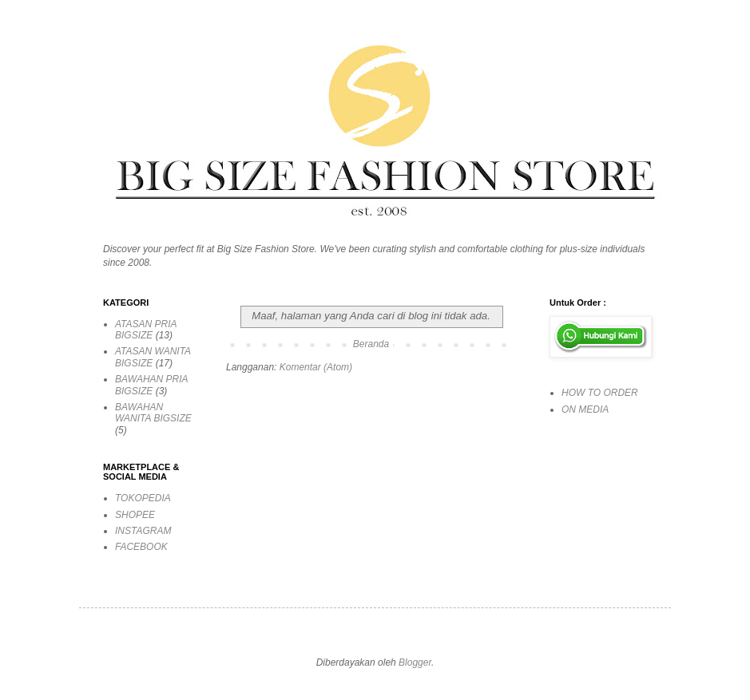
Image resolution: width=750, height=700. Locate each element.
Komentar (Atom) (316, 367)
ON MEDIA (585, 409)
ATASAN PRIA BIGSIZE (146, 330)
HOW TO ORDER (600, 393)
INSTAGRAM (143, 531)
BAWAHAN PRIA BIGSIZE (151, 385)
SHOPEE (135, 515)
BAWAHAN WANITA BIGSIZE (153, 413)
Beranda (371, 344)
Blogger (415, 662)
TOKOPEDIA (143, 498)
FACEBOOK (141, 547)
